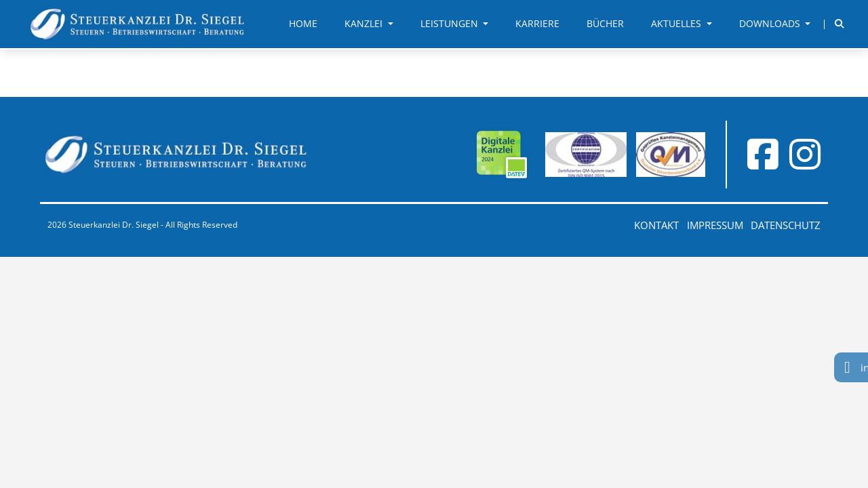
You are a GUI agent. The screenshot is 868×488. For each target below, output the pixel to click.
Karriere (537, 24)
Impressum (715, 225)
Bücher (605, 24)
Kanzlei (365, 24)
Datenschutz (786, 225)
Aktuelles (677, 24)
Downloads (771, 24)
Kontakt (656, 225)
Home (303, 24)
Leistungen (451, 24)
